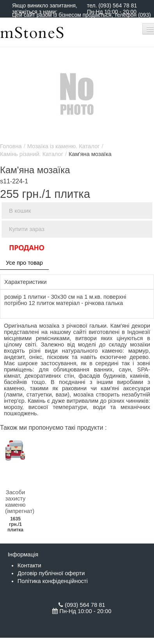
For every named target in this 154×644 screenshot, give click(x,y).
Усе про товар (24, 263)
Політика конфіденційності (53, 581)
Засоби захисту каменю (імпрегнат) (20, 502)
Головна (11, 146)
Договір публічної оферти (51, 573)
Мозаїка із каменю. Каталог (64, 146)
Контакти (29, 565)
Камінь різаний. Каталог (32, 154)
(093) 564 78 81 (118, 5)
